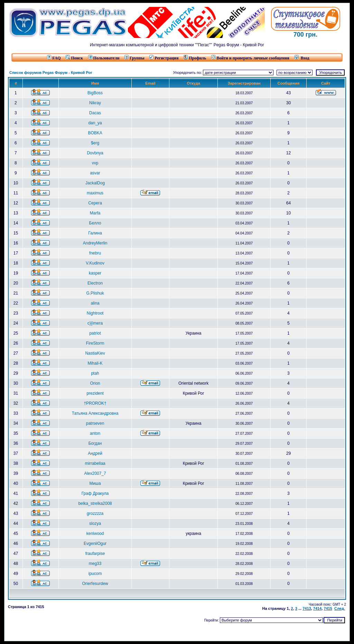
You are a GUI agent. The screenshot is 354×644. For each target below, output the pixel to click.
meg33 (95, 564)
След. (340, 608)
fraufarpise (95, 554)
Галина (95, 233)
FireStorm (95, 343)
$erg (95, 143)
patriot (95, 333)
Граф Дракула (95, 493)
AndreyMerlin (95, 243)
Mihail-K (95, 363)
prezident (95, 393)
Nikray (95, 103)
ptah (95, 373)
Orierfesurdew (95, 584)
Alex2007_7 (95, 473)
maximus (95, 193)
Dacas (95, 113)
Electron (95, 283)
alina (95, 303)
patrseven (95, 423)
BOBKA (95, 133)
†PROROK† (95, 403)
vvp (95, 163)
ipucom (95, 574)
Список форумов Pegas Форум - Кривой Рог (51, 73)
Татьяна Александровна (95, 413)
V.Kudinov (95, 263)
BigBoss (95, 93)
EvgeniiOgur (95, 544)
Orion (95, 383)
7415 (328, 608)
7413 (307, 608)
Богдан (95, 443)
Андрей (95, 453)
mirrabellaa (95, 463)
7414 (317, 608)
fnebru (95, 253)
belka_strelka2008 (95, 503)
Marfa (95, 213)
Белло (95, 223)
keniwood (95, 534)
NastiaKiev (95, 353)
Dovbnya (95, 153)
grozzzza (95, 513)
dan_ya (95, 123)
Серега (95, 203)
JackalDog (95, 183)
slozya (95, 523)
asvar (95, 173)
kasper (95, 273)
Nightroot (95, 313)
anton (95, 433)
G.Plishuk (95, 293)
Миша (95, 483)
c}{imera (95, 323)
